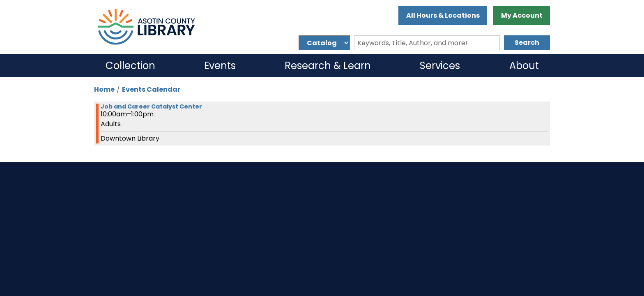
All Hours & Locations (443, 15)
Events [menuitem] (220, 66)
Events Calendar (151, 89)
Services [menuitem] (440, 66)
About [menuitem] (524, 66)
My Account (522, 15)
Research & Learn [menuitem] (328, 66)
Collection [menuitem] (130, 66)
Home (104, 89)
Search (527, 43)
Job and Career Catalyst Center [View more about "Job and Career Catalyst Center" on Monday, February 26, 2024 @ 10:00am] (151, 106)
